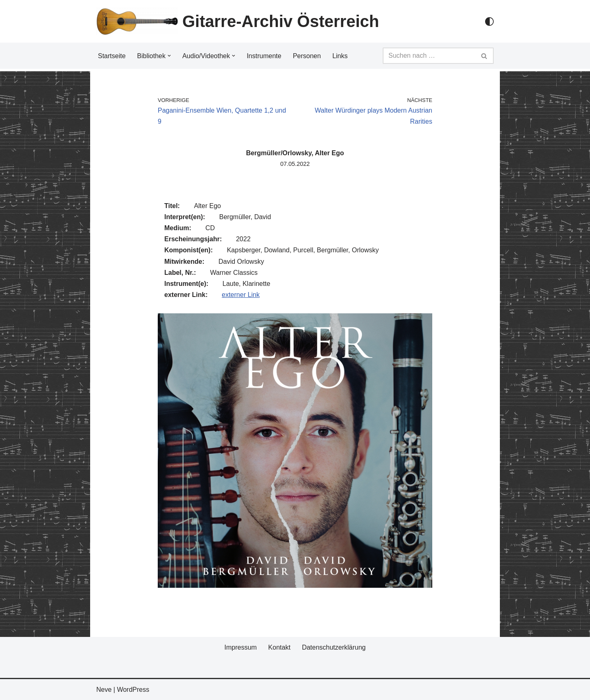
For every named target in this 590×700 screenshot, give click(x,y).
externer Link (241, 295)
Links (340, 56)
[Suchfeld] (429, 56)
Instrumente (264, 56)
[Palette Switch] (489, 22)
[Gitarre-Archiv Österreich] (238, 21)
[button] (169, 56)
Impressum (240, 647)
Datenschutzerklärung (334, 647)
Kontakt (279, 647)
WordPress (133, 690)
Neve (104, 690)
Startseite (112, 56)
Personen (307, 56)
